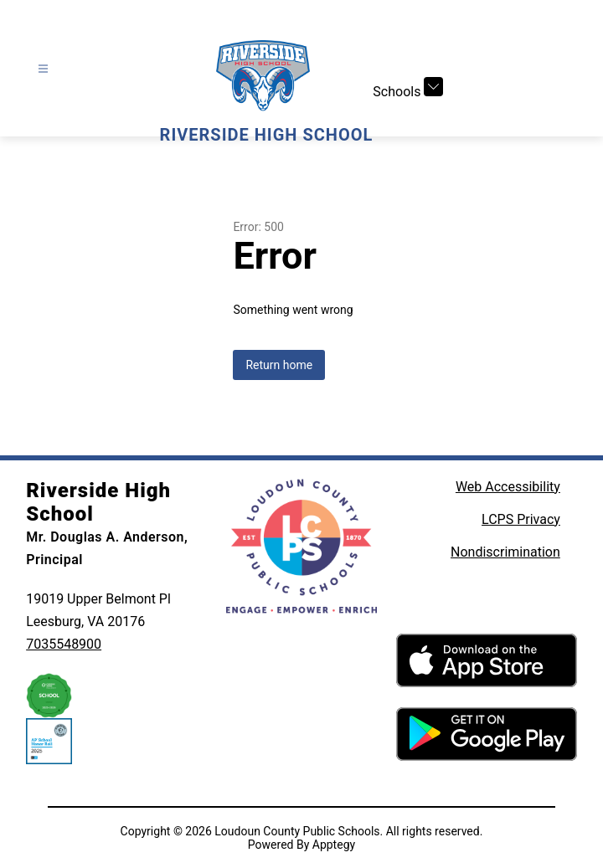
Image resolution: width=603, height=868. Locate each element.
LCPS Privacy (521, 519)
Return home (279, 365)
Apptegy (334, 845)
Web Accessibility (508, 487)
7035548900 (64, 644)
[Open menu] (43, 69)
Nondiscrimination (505, 552)
